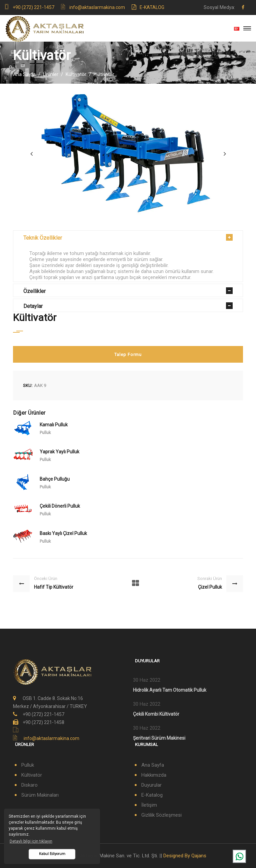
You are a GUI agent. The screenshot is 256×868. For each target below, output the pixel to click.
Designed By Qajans (185, 856)
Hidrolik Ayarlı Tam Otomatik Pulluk (170, 690)
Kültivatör (76, 74)
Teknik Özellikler (43, 238)
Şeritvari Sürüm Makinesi (159, 738)
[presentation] (31, 154)
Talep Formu (128, 354)
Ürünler (51, 74)
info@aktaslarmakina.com (97, 7)
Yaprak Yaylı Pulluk (59, 452)
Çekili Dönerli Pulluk (60, 506)
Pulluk (28, 765)
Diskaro (29, 785)
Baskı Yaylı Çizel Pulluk (63, 533)
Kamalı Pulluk (54, 425)
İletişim (149, 805)
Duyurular (151, 785)
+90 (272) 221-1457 (33, 7)
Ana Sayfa (24, 74)
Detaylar (33, 306)
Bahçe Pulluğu (55, 479)
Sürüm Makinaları (40, 795)
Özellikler (34, 291)
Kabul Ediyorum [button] (52, 854)
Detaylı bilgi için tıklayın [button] (31, 841)
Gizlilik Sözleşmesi (161, 815)
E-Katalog (148, 7)
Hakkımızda (154, 775)
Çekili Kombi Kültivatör (156, 714)
